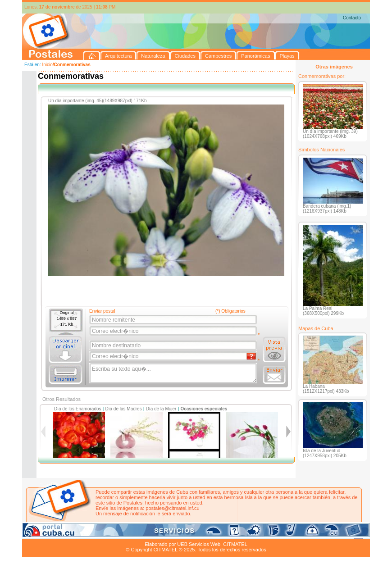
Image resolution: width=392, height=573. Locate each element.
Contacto (352, 18)
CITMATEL (235, 544)
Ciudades (107, 534)
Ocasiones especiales (204, 409)
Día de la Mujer (161, 409)
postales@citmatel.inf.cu (172, 508)
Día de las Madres (124, 409)
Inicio (47, 65)
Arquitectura (51, 534)
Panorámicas (167, 534)
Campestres (134, 534)
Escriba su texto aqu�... (174, 373)
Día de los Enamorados (78, 409)
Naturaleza (80, 534)
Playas (193, 534)
